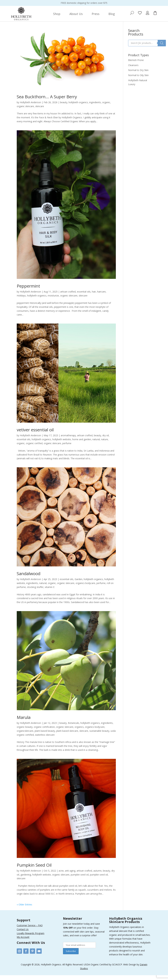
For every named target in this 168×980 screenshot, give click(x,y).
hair (94, 296)
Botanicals (73, 728)
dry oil (106, 440)
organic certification (44, 732)
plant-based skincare (67, 736)
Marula (24, 722)
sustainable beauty (99, 736)
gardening (26, 879)
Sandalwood (29, 578)
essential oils (84, 296)
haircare (101, 296)
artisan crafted (68, 296)
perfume (67, 448)
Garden (79, 584)
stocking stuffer (35, 592)
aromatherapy (68, 440)
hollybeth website (62, 444)
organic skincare (25, 111)
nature (105, 444)
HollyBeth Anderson (30, 107)
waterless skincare (45, 740)
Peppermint (28, 291)
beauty (64, 107)
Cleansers (133, 70)
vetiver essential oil (35, 434)
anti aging (70, 875)
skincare (40, 111)
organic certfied (34, 448)
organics (79, 732)
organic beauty (25, 732)
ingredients (95, 107)
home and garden (82, 444)
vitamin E (50, 592)
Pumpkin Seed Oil (34, 870)
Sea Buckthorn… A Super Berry (47, 101)
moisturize (53, 300)
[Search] (162, 48)
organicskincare (25, 736)
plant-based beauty (45, 736)
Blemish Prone (136, 65)
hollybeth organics (78, 107)
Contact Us (23, 934)
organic (106, 107)
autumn (97, 875)
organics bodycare (85, 588)
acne (61, 875)
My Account (23, 942)
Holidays (21, 300)
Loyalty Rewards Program (31, 938)
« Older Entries (24, 909)
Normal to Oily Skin (138, 80)
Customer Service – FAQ (30, 930)
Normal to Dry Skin (138, 75)
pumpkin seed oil (80, 879)
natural (96, 444)
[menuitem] (57, 14)
